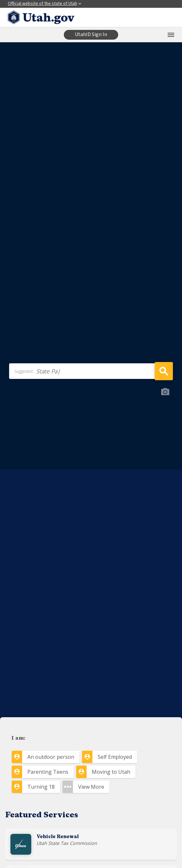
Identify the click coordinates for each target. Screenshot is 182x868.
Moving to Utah (111, 772)
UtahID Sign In (91, 34)
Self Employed (115, 757)
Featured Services (42, 815)
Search (164, 371)
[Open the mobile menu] (171, 35)
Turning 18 (41, 787)
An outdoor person (51, 757)
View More (91, 787)
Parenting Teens (48, 772)
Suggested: (24, 371)
